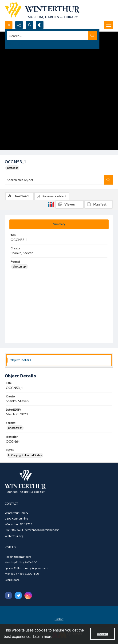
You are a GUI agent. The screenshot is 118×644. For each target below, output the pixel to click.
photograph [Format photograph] (20, 266)
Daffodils (13, 168)
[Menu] (109, 25)
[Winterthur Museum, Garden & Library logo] (42, 10)
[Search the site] (48, 36)
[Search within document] (108, 180)
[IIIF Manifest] (98, 204)
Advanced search (18, 44)
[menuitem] (59, 619)
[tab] (59, 224)
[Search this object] (54, 180)
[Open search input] (9, 25)
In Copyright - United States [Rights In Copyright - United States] (25, 455)
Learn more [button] (43, 637)
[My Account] (29, 25)
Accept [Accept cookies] (102, 634)
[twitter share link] (18, 595)
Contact (59, 619)
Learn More (12, 580)
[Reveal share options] (19, 25)
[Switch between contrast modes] (40, 25)
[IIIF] (51, 204)
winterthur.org (14, 536)
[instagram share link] (28, 595)
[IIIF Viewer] (70, 204)
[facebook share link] (8, 595)
